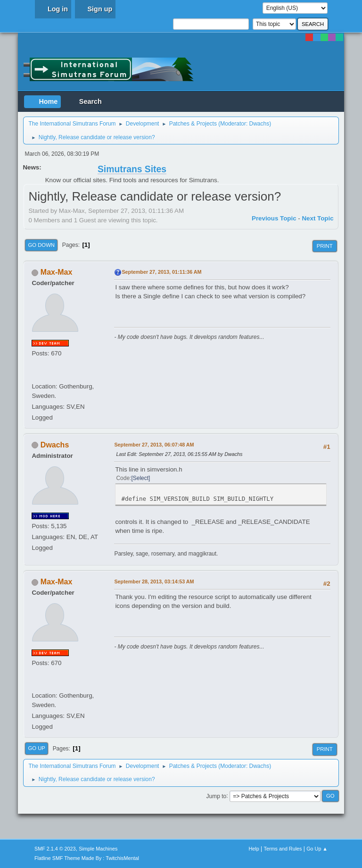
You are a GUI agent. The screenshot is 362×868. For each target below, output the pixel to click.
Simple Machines (98, 849)
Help (254, 849)
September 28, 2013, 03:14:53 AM (154, 581)
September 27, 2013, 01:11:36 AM (161, 272)
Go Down (41, 245)
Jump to (217, 796)
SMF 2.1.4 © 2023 (55, 849)
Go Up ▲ (317, 849)
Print (325, 246)
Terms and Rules (283, 849)
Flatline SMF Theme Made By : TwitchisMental (87, 858)
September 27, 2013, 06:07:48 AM (154, 445)
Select (141, 478)
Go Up (37, 748)
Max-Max (57, 272)
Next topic (317, 218)
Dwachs (259, 124)
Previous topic (274, 218)
